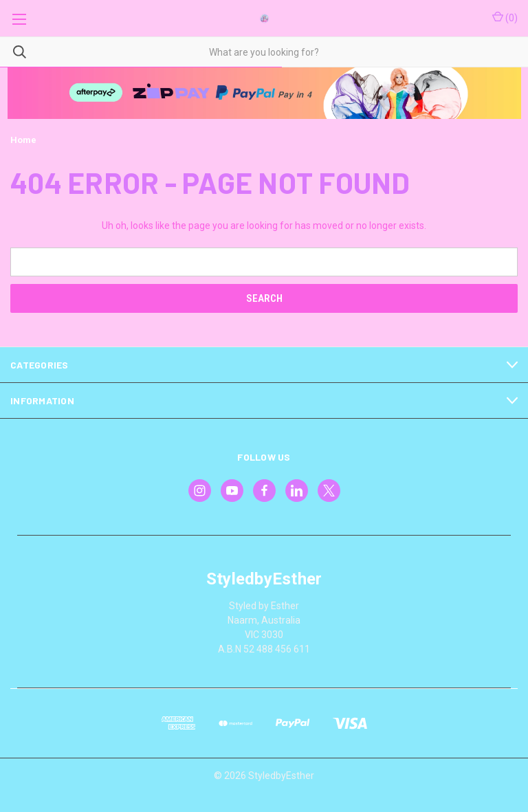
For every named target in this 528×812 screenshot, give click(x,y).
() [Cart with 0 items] (505, 17)
